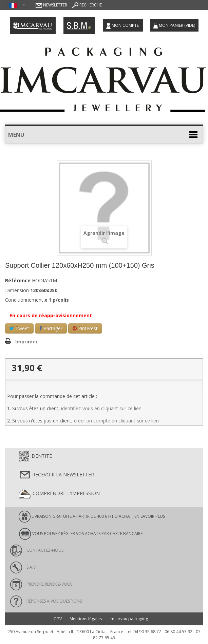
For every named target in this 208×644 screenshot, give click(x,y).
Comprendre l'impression (59, 494)
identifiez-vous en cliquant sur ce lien (101, 408)
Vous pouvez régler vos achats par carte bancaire (81, 534)
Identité (35, 456)
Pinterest (85, 328)
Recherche (87, 5)
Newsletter (51, 5)
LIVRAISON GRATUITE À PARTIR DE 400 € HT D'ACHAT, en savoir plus (92, 517)
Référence (18, 281)
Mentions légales (86, 619)
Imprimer (26, 342)
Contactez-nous (37, 550)
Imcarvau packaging (129, 619)
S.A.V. (23, 567)
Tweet (19, 328)
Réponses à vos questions (46, 601)
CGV (58, 619)
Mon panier (174, 25)
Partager (51, 328)
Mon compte (123, 26)
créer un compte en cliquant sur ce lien (116, 421)
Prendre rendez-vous (41, 584)
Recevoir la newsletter (56, 475)
